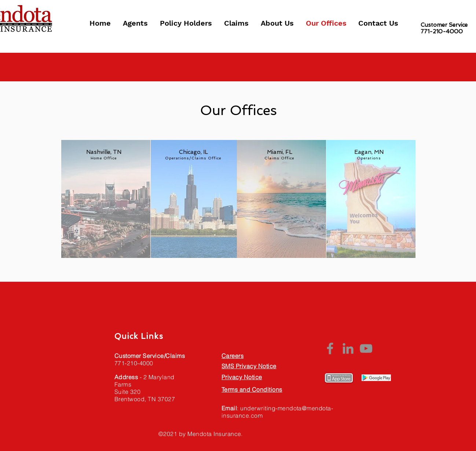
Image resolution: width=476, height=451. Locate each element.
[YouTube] (366, 348)
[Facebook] (330, 348)
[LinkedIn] (348, 348)
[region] (104, 197)
